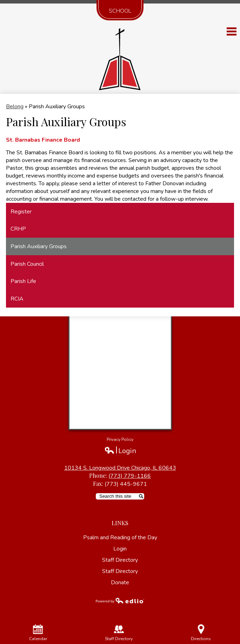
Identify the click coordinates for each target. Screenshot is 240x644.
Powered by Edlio (120, 600)
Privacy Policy (120, 439)
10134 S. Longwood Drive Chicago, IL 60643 (120, 468)
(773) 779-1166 (130, 476)
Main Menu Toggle (232, 31)
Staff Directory (120, 560)
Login (120, 451)
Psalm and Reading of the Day (120, 537)
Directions (201, 633)
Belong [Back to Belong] (15, 107)
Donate (120, 582)
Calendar (38, 633)
